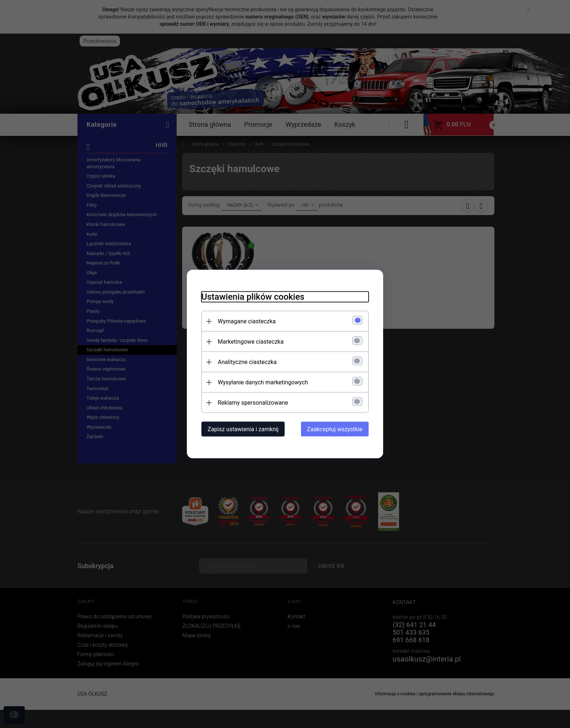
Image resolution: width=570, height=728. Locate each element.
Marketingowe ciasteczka (251, 342)
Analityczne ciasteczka (247, 362)
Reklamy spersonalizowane (253, 403)
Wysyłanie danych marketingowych (263, 382)
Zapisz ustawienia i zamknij (243, 429)
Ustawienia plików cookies (253, 297)
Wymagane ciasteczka (247, 321)
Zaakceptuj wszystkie (335, 429)
